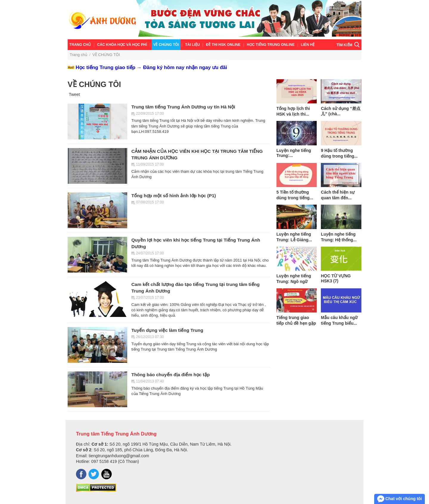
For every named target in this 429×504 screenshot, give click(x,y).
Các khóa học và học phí (122, 45)
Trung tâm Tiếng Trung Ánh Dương (116, 434)
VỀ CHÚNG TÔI (166, 45)
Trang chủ (80, 45)
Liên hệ (308, 45)
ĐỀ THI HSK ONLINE (223, 45)
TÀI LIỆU (192, 45)
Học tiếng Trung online (271, 45)
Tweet (74, 94)
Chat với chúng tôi (400, 499)
